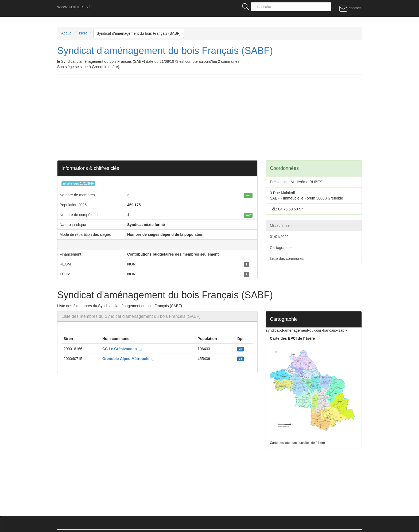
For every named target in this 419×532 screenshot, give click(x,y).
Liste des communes (287, 259)
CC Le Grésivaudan (122, 349)
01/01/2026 (279, 237)
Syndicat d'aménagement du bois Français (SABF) (139, 33)
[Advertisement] (218, 118)
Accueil (67, 33)
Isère (83, 33)
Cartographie (281, 248)
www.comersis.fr (75, 7)
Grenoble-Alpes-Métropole (129, 359)
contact (350, 8)
